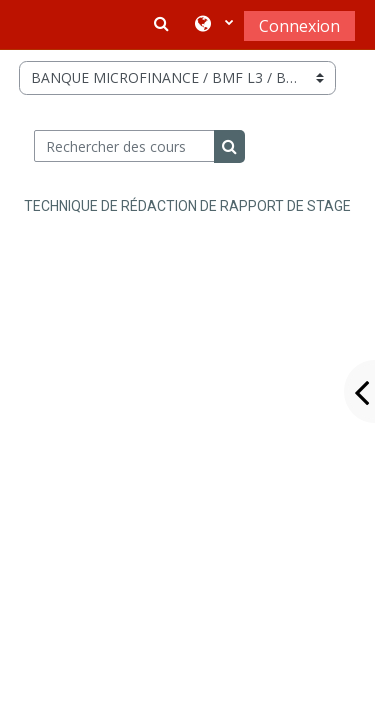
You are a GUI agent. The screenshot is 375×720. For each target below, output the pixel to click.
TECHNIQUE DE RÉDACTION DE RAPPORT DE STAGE (187, 206)
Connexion (299, 26)
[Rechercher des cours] (124, 146)
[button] (213, 25)
